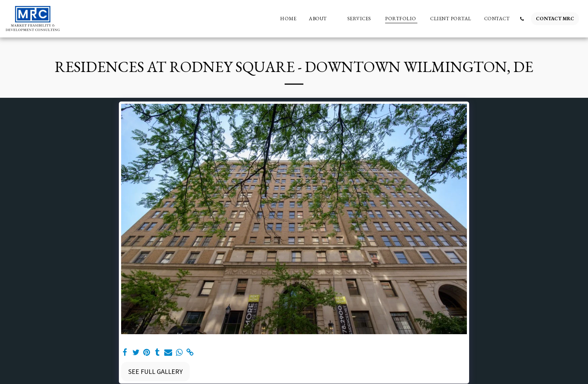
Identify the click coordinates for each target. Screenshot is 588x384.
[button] (322, 19)
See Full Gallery (155, 371)
